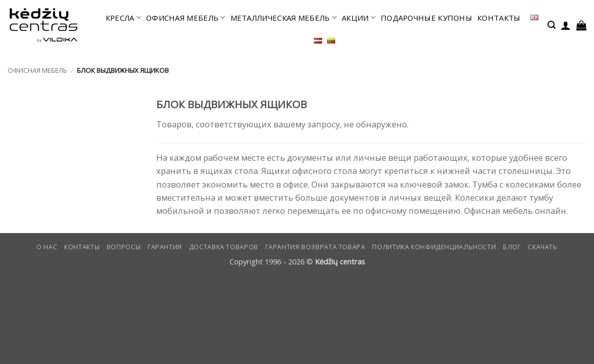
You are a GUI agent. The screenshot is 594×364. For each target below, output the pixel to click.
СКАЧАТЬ (542, 247)
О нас (47, 247)
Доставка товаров (224, 247)
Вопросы (124, 247)
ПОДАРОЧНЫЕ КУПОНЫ (426, 18)
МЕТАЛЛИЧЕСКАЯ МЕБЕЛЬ (284, 18)
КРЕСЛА (123, 18)
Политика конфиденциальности (434, 247)
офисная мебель (186, 18)
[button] (552, 25)
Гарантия (165, 247)
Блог (512, 247)
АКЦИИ (359, 18)
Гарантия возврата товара (315, 247)
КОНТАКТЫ (499, 18)
